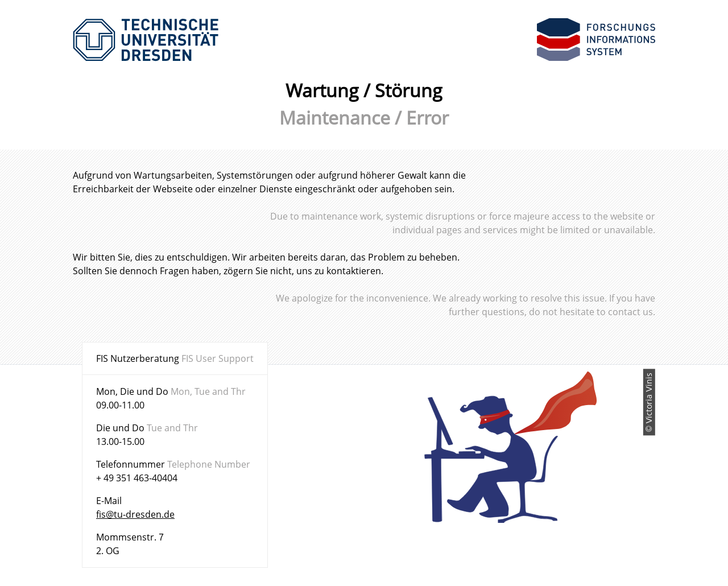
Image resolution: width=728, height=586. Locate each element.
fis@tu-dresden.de (135, 514)
